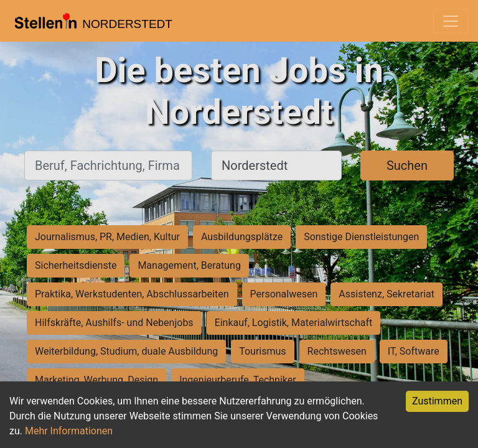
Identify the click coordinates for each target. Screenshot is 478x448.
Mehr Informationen (69, 431)
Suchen (407, 166)
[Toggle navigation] (451, 21)
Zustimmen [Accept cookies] (437, 401)
